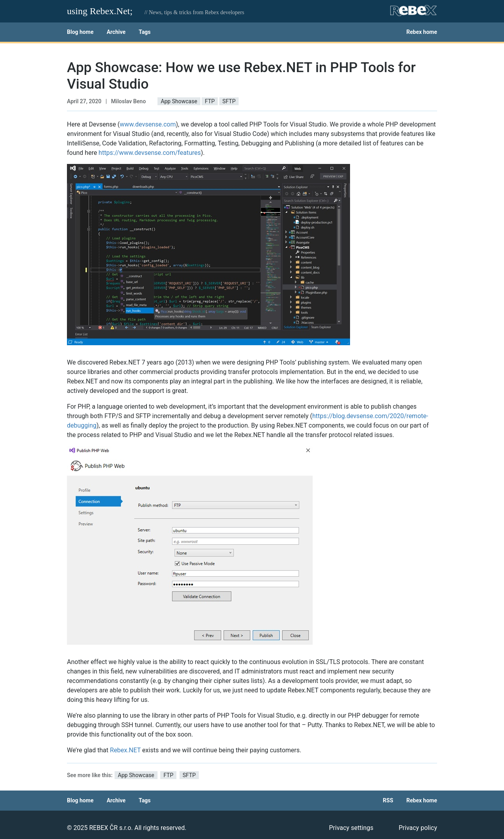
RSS (388, 800)
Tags (145, 32)
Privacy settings (351, 828)
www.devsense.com (148, 124)
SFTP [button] (229, 101)
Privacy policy (418, 828)
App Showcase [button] (179, 101)
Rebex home (422, 32)
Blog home (80, 32)
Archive (116, 32)
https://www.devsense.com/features (150, 153)
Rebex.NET (125, 750)
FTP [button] (210, 101)
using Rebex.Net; (100, 11)
